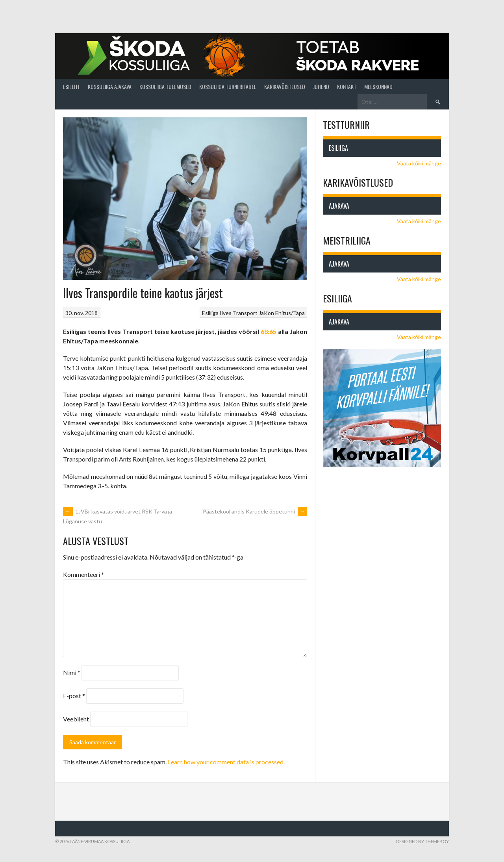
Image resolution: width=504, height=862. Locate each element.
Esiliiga (210, 313)
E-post (74, 696)
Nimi (72, 672)
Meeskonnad (378, 86)
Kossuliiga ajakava (110, 86)
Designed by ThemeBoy (422, 841)
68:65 (269, 331)
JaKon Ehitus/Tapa (282, 313)
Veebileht (76, 719)
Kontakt (347, 86)
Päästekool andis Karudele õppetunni (255, 511)
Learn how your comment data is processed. (226, 762)
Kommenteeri (83, 574)
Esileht (71, 86)
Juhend (321, 86)
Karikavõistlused (285, 86)
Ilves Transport (239, 313)
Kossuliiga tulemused (165, 86)
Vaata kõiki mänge (419, 163)
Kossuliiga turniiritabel (228, 86)
